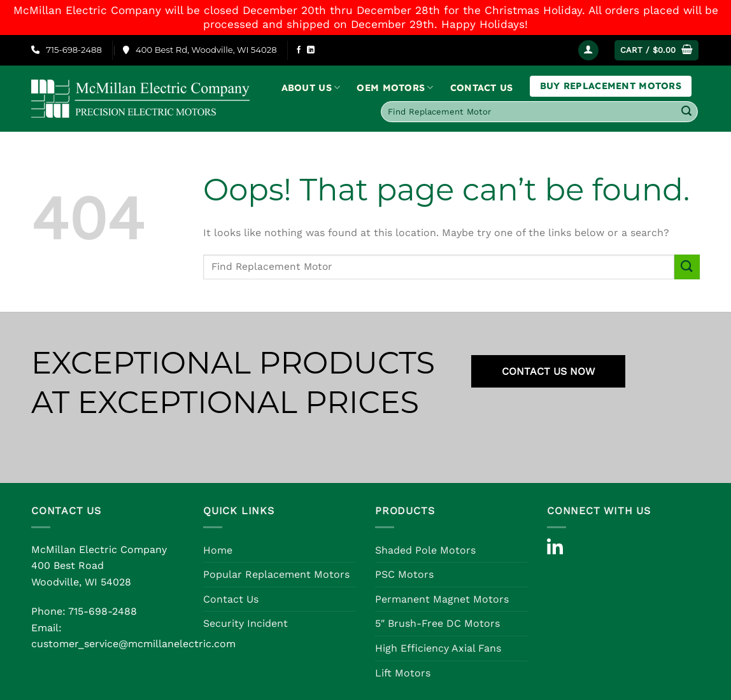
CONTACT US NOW (548, 371)
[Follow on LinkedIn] (311, 50)
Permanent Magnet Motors (442, 599)
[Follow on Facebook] (299, 50)
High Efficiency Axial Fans (438, 648)
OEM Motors (395, 87)
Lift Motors (403, 673)
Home (218, 550)
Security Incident (245, 623)
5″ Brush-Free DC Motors (437, 623)
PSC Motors (404, 574)
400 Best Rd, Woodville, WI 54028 (200, 50)
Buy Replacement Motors (611, 86)
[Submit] (686, 112)
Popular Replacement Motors (276, 574)
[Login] (588, 51)
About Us (311, 87)
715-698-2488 (67, 50)
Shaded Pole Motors (425, 550)
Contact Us (482, 88)
